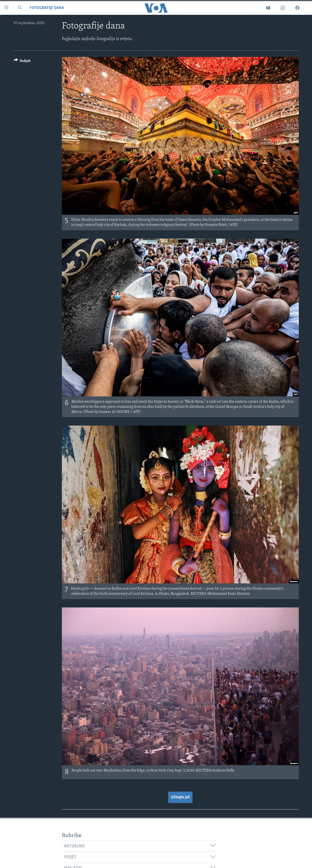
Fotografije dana (47, 8)
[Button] (22, 62)
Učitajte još (180, 797)
